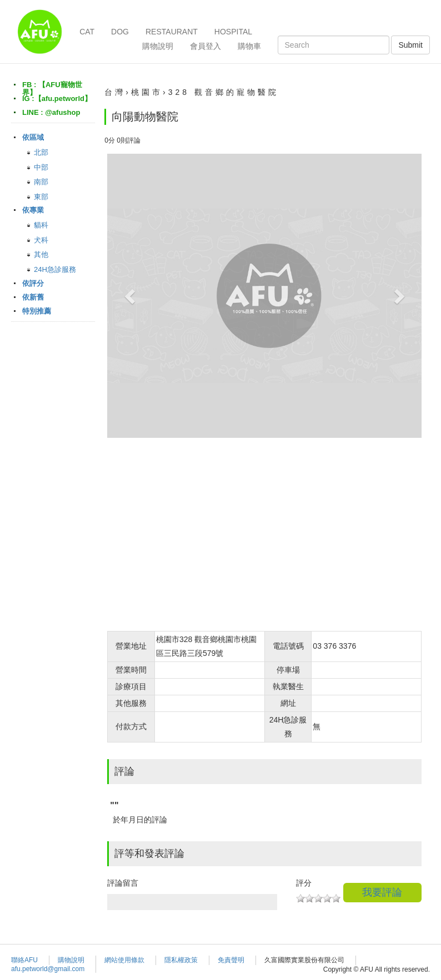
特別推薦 (37, 311)
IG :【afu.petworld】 (57, 98)
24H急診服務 (55, 269)
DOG (120, 32)
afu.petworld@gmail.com (48, 969)
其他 (41, 254)
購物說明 (158, 46)
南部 (41, 182)
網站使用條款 (124, 960)
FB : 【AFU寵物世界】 (52, 89)
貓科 (41, 225)
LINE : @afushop (51, 112)
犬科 (41, 240)
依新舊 (33, 297)
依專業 (33, 210)
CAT (87, 32)
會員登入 (206, 46)
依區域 (33, 137)
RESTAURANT (172, 32)
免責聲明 (231, 960)
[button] (131, 296)
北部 (41, 152)
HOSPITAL (233, 32)
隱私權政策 (181, 960)
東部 (41, 197)
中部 (41, 167)
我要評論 (382, 892)
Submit (410, 45)
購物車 (249, 46)
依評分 (33, 283)
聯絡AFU (24, 960)
